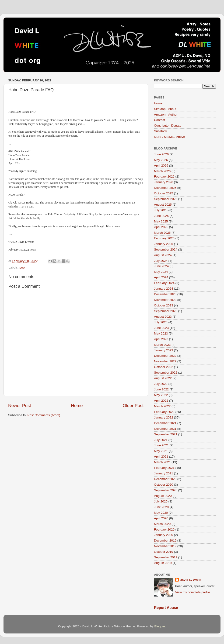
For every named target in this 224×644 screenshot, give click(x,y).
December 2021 (165, 423)
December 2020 (165, 479)
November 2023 (165, 300)
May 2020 (161, 513)
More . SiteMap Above (170, 137)
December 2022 (165, 356)
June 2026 (161, 154)
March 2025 (162, 233)
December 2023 (165, 294)
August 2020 (163, 496)
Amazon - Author (166, 115)
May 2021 (161, 451)
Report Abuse (166, 608)
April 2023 (161, 339)
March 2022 (162, 406)
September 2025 (166, 199)
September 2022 (166, 373)
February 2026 (164, 176)
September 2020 (166, 490)
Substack (161, 131)
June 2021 (161, 445)
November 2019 (165, 546)
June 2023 (161, 328)
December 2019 (165, 540)
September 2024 (166, 249)
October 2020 (164, 485)
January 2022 (164, 417)
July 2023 (161, 322)
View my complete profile (192, 592)
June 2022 (161, 389)
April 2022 (161, 401)
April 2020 (161, 518)
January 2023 (164, 350)
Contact (159, 120)
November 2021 (165, 429)
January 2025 (164, 244)
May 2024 (161, 272)
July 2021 (161, 440)
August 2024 (163, 255)
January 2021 (164, 473)
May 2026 (161, 160)
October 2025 (164, 193)
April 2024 (161, 277)
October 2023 (164, 305)
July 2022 (161, 384)
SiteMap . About (165, 109)
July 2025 (161, 210)
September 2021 (166, 434)
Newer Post (20, 406)
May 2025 (161, 221)
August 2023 (163, 317)
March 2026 (162, 171)
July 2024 (161, 261)
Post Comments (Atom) (44, 415)
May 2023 (161, 333)
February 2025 (164, 238)
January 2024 (164, 289)
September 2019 (166, 557)
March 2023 (162, 345)
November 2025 (165, 188)
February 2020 (164, 529)
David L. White (191, 580)
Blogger (160, 626)
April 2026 (161, 166)
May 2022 (161, 395)
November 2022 (165, 361)
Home (77, 406)
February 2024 (164, 283)
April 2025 (161, 227)
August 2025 (163, 205)
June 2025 (161, 216)
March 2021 (162, 462)
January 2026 (164, 182)
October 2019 (164, 552)
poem (23, 267)
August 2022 (163, 378)
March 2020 (162, 524)
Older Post (133, 406)
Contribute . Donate (168, 126)
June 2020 (161, 507)
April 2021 (161, 457)
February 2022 (164, 412)
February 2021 (164, 468)
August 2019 (163, 563)
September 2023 (166, 311)
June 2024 (161, 266)
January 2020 (164, 535)
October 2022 (164, 367)
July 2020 (161, 501)
